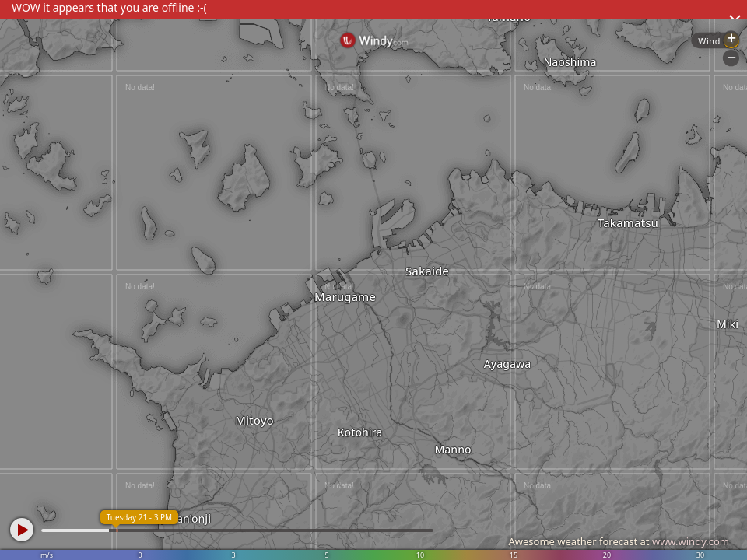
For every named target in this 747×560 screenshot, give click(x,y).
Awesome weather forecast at (619, 541)
